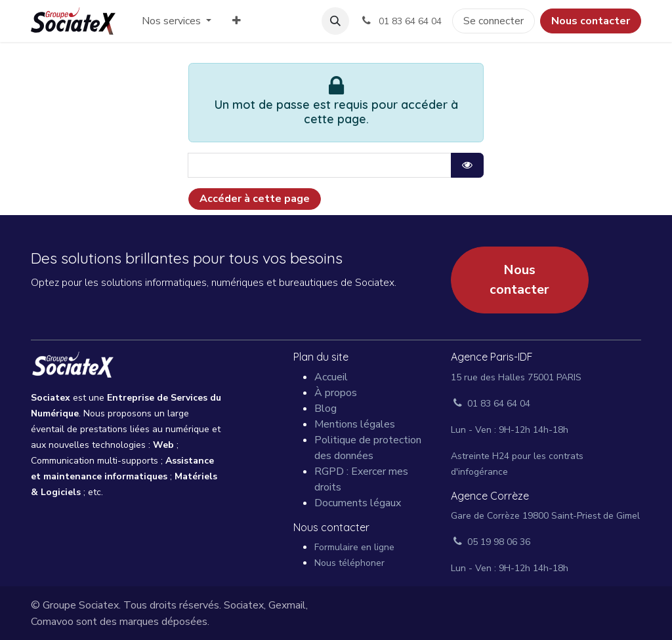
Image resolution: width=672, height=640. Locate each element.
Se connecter (493, 21)
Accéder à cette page (255, 199)
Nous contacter (591, 21)
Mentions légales (355, 424)
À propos (336, 393)
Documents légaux (358, 503)
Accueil (331, 377)
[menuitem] (177, 21)
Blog (325, 409)
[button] (335, 21)
